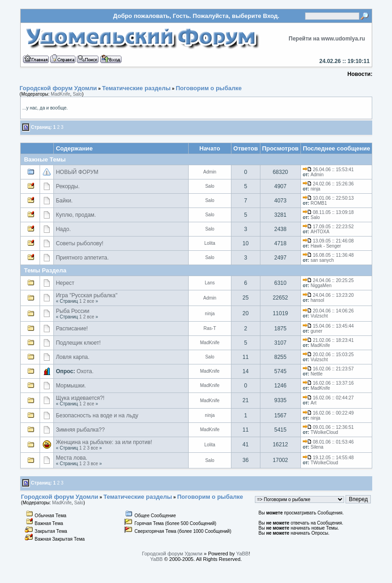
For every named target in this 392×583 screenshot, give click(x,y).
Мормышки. (71, 386)
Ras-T (210, 328)
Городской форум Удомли (58, 88)
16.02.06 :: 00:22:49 (328, 413)
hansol (317, 300)
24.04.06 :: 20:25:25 (328, 280)
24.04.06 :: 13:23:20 (328, 295)
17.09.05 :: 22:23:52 (328, 227)
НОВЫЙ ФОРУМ (77, 172)
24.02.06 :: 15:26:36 (328, 184)
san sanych (322, 260)
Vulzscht (319, 316)
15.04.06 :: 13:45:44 (328, 326)
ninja (315, 189)
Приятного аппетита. (82, 258)
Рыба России (72, 311)
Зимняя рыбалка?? (80, 430)
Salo (77, 94)
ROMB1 (319, 203)
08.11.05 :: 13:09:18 (328, 212)
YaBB (242, 554)
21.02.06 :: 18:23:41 (328, 340)
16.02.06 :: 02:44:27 (328, 398)
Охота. (85, 371)
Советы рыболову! (79, 243)
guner (317, 331)
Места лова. (71, 458)
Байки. (64, 201)
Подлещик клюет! (78, 343)
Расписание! (72, 329)
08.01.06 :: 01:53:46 (328, 442)
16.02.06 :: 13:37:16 (328, 383)
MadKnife (60, 94)
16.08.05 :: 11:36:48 (328, 255)
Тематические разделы (136, 88)
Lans (210, 283)
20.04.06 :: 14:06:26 (328, 311)
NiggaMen (321, 286)
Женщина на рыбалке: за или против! (104, 442)
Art (314, 403)
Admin (210, 172)
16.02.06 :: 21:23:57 (328, 369)
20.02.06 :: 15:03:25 (328, 355)
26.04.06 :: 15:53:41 (328, 170)
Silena (317, 447)
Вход (270, 16)
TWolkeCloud (324, 432)
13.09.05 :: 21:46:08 (328, 241)
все (91, 301)
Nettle (317, 374)
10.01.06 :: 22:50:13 (328, 198)
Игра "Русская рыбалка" (86, 295)
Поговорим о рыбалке (209, 88)
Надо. (63, 229)
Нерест (65, 283)
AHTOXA (320, 232)
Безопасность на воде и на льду (97, 416)
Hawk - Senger (326, 246)
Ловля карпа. (72, 357)
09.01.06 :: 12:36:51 (328, 427)
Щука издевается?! (80, 398)
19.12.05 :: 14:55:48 (328, 458)
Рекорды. (68, 186)
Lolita (210, 243)
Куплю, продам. (76, 215)
